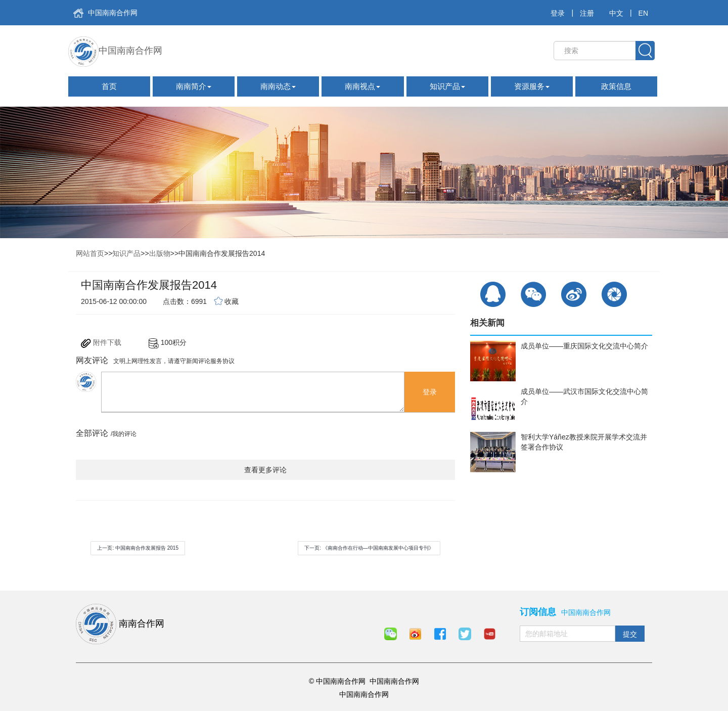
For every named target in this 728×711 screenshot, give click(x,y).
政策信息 (616, 86)
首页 (109, 86)
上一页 (138, 548)
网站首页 (90, 253)
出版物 (160, 253)
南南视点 (362, 86)
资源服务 (532, 86)
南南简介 (194, 86)
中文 (616, 13)
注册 (587, 13)
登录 (558, 13)
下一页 (369, 548)
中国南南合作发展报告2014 (222, 253)
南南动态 (278, 86)
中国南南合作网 (105, 13)
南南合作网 (120, 624)
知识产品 (447, 86)
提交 (630, 634)
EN (643, 13)
